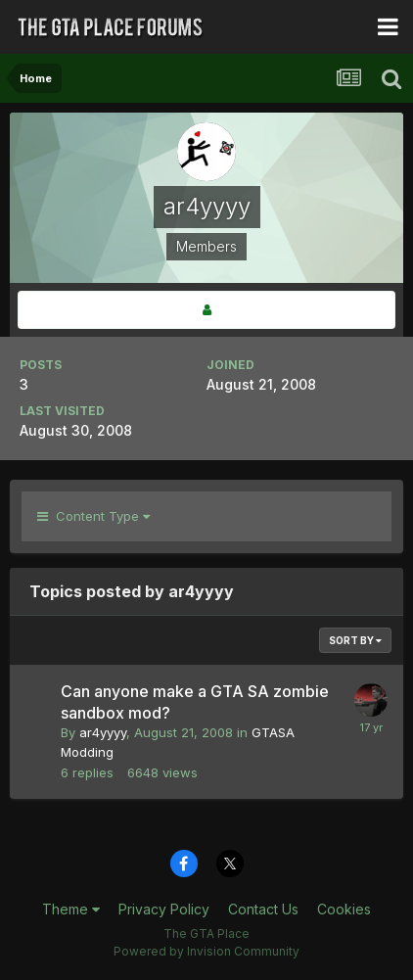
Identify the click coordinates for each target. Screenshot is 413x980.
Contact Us (263, 909)
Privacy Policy (164, 909)
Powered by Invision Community (206, 951)
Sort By (355, 640)
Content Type (93, 516)
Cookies (344, 909)
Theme (71, 909)
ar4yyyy (103, 732)
